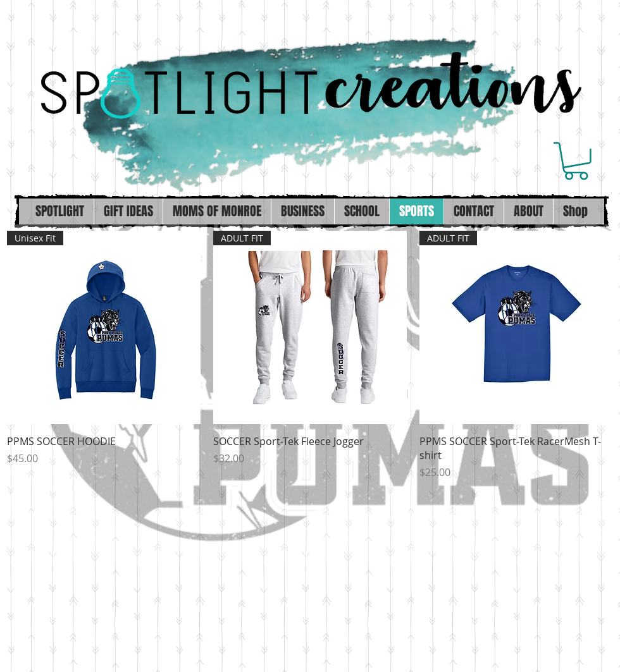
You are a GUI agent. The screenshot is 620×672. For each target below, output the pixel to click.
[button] (576, 161)
